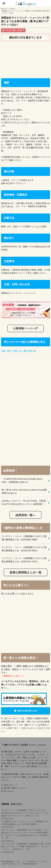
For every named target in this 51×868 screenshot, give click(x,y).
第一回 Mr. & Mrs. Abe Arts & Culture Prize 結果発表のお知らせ (24, 491)
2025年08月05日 (26, 848)
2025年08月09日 (26, 824)
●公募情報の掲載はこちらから (14, 788)
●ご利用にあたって (9, 785)
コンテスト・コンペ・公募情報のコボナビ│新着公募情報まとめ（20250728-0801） (24, 549)
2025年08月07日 (26, 835)
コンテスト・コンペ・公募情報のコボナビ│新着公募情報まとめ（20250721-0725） (24, 560)
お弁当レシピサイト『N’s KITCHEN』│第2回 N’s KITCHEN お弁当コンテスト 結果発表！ (24, 502)
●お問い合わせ (7, 791)
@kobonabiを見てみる (27, 711)
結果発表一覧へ (26, 515)
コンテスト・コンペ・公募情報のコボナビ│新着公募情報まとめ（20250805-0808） (24, 538)
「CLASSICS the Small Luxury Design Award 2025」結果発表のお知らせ (22, 480)
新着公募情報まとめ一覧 (26, 572)
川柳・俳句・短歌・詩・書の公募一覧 (18, 351)
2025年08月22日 (26, 814)
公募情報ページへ (24, 328)
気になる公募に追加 (13, 30)
